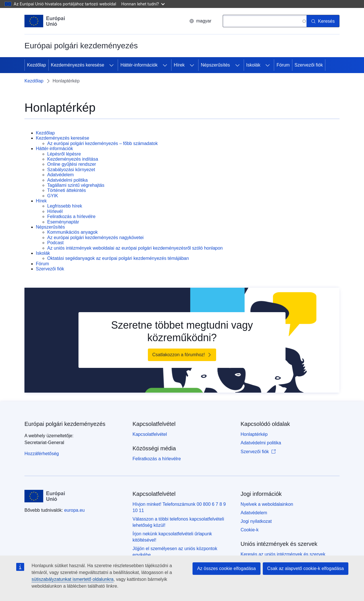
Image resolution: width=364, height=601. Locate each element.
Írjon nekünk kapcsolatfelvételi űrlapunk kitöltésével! (172, 537)
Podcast (55, 243)
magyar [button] (200, 21)
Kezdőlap (37, 65)
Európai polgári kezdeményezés (65, 424)
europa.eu (75, 510)
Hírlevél (55, 211)
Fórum (283, 65)
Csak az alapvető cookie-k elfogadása (306, 568)
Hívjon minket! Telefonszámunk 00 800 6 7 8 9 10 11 (179, 507)
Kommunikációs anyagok (73, 232)
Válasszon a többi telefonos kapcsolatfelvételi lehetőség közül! (178, 522)
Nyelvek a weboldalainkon (267, 504)
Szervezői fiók (309, 65)
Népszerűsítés (215, 65)
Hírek (179, 65)
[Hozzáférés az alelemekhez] (111, 65)
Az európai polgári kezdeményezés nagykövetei (95, 238)
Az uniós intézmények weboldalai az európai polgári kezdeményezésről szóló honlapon (135, 248)
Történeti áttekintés (67, 190)
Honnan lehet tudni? (143, 4)
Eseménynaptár (63, 222)
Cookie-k (250, 530)
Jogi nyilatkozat (256, 521)
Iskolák (253, 65)
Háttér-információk (139, 65)
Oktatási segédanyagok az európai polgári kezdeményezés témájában (118, 258)
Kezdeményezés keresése (78, 65)
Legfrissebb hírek (65, 206)
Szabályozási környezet (71, 170)
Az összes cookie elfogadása (226, 568)
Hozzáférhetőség (42, 454)
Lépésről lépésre (64, 154)
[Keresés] (323, 21)
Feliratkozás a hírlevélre (71, 216)
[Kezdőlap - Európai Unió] (45, 21)
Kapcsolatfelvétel (150, 434)
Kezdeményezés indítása (73, 159)
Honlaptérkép (254, 434)
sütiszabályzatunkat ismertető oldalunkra (73, 579)
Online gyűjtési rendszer (72, 164)
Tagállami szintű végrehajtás (76, 185)
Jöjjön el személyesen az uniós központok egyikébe (175, 552)
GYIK (53, 196)
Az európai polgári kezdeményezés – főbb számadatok (103, 143)
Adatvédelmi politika (67, 180)
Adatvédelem (60, 175)
